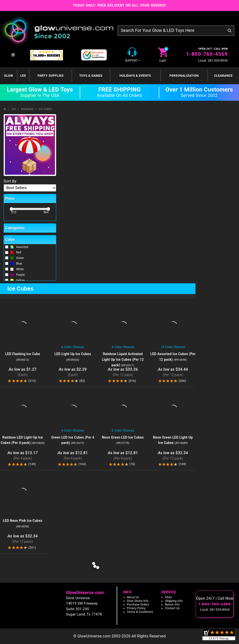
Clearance (223, 76)
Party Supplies (50, 76)
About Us (133, 597)
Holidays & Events (135, 76)
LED (23, 76)
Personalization (184, 76)
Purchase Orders (138, 605)
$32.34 (173, 456)
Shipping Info (174, 601)
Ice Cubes (45, 109)
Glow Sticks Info (138, 601)
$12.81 (73, 456)
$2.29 (73, 372)
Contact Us (172, 608)
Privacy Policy (136, 608)
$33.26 (123, 372)
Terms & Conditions (140, 612)
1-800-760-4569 (207, 54)
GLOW (9, 76)
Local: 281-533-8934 (213, 60)
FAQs (168, 597)
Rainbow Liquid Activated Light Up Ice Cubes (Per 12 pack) (123, 359)
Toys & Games (91, 76)
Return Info (172, 605)
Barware (27, 109)
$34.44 (173, 372)
